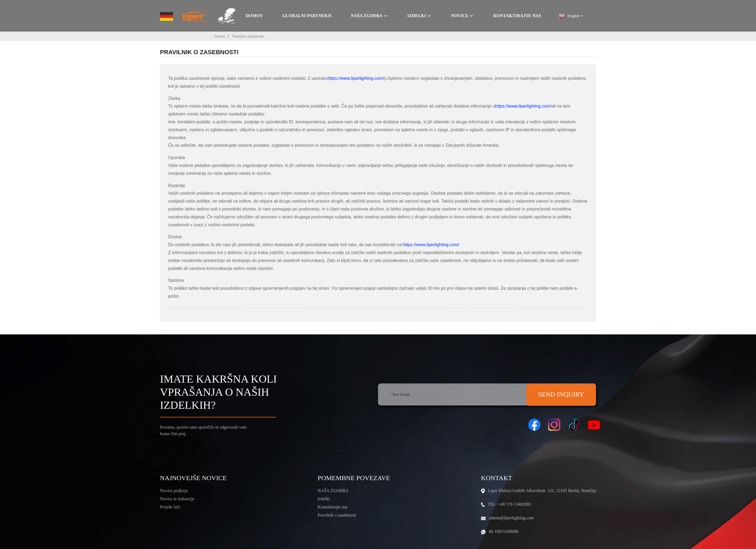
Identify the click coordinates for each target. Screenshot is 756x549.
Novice (462, 16)
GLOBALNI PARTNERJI (307, 16)
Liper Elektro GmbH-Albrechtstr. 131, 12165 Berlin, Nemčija (542, 491)
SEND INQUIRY (561, 394)
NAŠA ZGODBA (333, 491)
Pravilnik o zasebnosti (248, 36)
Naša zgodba (369, 16)
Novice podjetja (174, 491)
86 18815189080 (504, 531)
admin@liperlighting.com (511, 518)
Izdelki (419, 16)
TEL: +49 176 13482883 (509, 504)
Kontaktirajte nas (517, 16)
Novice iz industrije (177, 499)
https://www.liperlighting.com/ (356, 78)
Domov (254, 16)
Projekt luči (170, 507)
